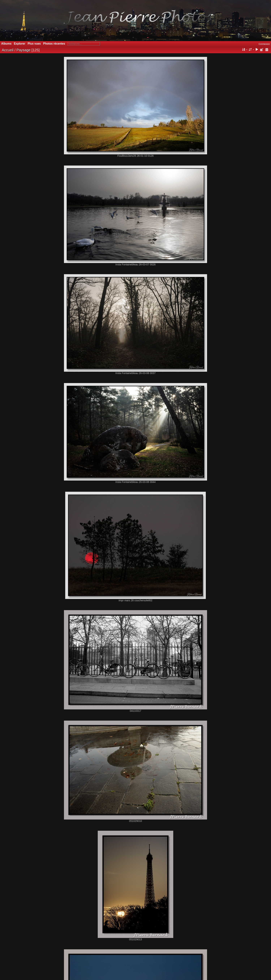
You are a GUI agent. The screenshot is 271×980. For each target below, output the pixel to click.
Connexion (264, 44)
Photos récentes (54, 44)
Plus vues (34, 44)
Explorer (20, 44)
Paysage (23, 50)
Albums (6, 44)
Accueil (8, 50)
